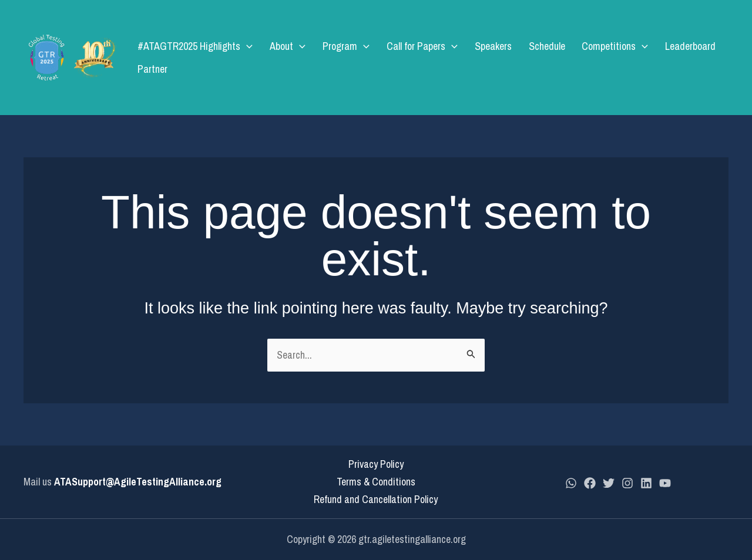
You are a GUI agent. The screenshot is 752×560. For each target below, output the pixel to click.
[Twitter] (609, 483)
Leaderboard (657, 57)
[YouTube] (665, 483)
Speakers (479, 57)
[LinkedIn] (646, 483)
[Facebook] (590, 483)
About (293, 58)
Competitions (588, 58)
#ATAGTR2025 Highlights (207, 58)
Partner (708, 57)
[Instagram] (627, 483)
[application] (259, 58)
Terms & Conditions (376, 482)
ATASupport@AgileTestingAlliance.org (138, 482)
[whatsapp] (571, 483)
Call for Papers (414, 58)
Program (345, 58)
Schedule (526, 57)
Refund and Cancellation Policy (376, 499)
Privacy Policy (376, 464)
